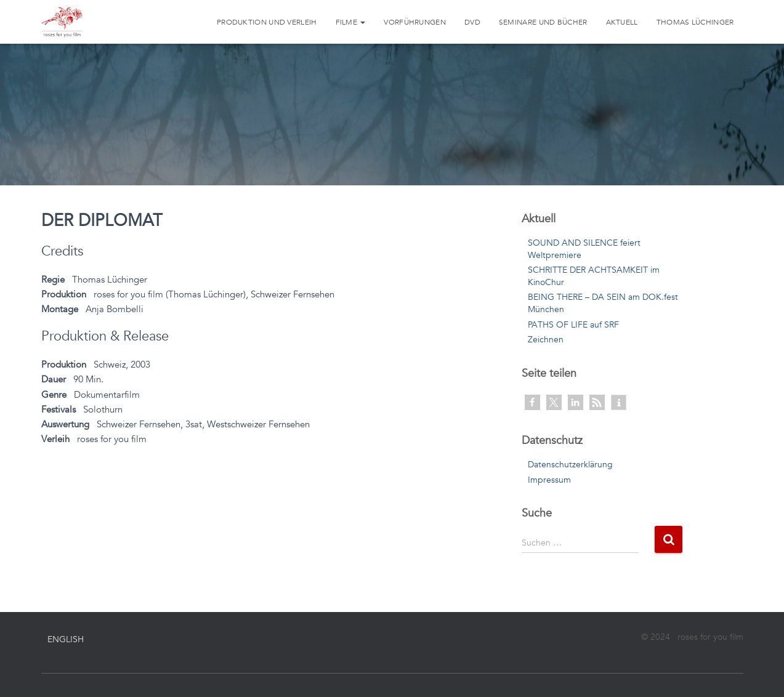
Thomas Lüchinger (695, 22)
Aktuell (622, 22)
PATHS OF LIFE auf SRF (573, 325)
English (66, 639)
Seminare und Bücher (543, 22)
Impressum (549, 480)
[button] (532, 402)
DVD (472, 22)
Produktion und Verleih (267, 22)
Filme (351, 22)
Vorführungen (415, 22)
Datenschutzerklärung (570, 465)
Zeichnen (546, 340)
